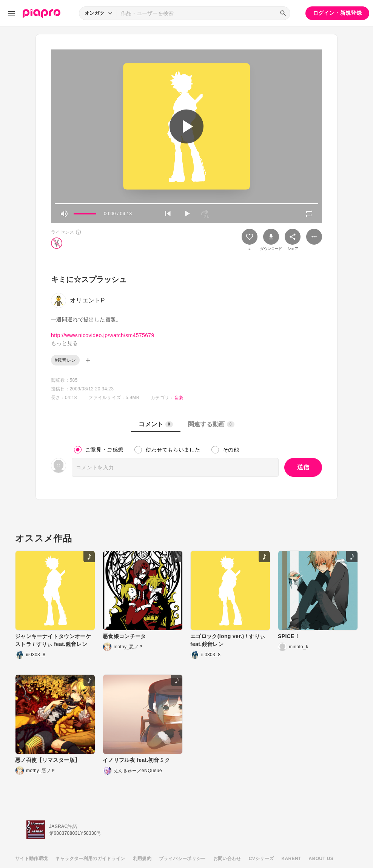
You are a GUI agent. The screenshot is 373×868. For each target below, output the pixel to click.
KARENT (291, 859)
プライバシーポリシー (182, 859)
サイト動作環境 (31, 859)
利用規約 (142, 859)
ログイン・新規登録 (337, 13)
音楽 (179, 398)
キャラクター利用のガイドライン (90, 859)
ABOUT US (321, 859)
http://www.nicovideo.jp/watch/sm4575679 (103, 335)
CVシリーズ (261, 859)
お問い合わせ (227, 859)
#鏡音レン (65, 360)
